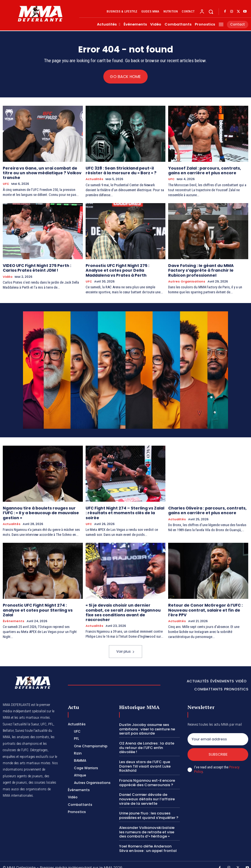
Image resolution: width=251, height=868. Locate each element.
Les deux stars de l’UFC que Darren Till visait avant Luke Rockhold (144, 760)
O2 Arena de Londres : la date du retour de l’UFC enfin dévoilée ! (149, 744)
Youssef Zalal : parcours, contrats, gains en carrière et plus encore (204, 171)
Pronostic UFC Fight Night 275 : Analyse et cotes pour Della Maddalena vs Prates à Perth (117, 270)
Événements (14, 620)
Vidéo (8, 276)
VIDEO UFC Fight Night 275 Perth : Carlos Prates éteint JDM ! (37, 268)
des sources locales (42, 781)
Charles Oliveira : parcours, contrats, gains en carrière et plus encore (207, 510)
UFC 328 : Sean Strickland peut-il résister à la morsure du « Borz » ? (121, 171)
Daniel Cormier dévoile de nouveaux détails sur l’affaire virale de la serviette (146, 793)
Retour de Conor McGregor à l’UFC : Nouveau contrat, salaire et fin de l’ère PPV (205, 609)
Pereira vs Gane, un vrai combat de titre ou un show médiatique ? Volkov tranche (42, 173)
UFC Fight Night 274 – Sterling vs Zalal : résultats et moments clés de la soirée (125, 512)
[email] (218, 738)
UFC (6, 184)
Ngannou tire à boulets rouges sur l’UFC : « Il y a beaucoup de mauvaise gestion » (41, 512)
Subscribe (218, 753)
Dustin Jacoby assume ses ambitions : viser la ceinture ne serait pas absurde (147, 728)
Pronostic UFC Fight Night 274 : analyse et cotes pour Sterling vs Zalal (38, 609)
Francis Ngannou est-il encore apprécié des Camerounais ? (147, 777)
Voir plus (126, 650)
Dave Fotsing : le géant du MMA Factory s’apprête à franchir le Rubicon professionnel (201, 270)
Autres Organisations (187, 281)
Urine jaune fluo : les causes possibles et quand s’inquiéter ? (148, 810)
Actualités (94, 179)
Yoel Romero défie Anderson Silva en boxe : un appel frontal (147, 842)
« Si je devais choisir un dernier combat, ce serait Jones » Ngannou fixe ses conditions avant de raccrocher (123, 611)
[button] (211, 12)
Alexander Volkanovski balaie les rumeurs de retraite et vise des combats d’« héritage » (149, 826)
